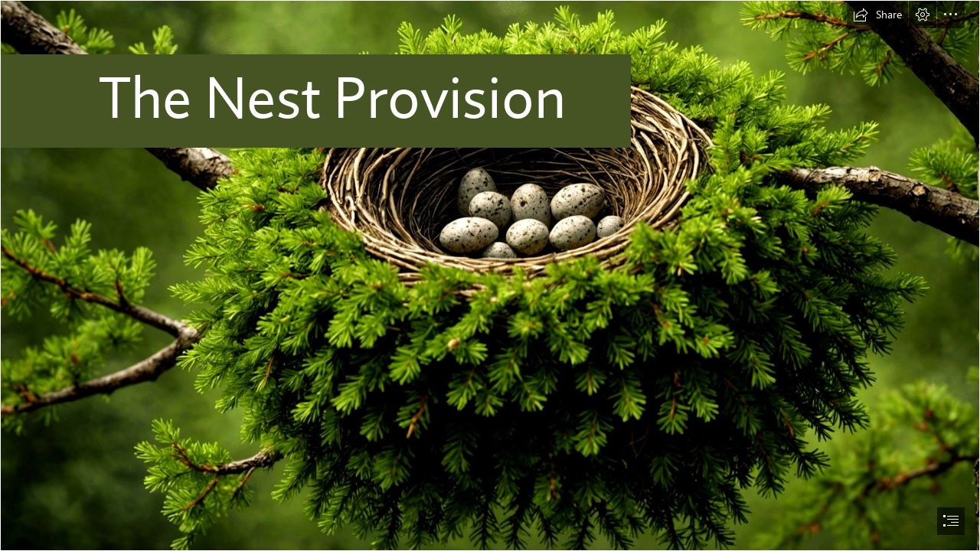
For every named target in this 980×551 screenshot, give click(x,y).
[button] (877, 15)
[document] (490, 275)
